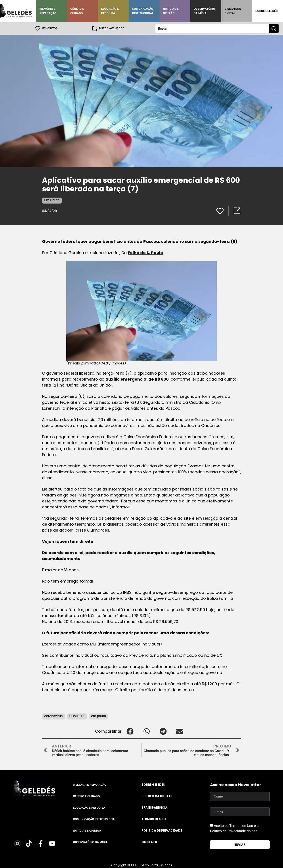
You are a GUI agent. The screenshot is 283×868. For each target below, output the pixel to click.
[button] (130, 731)
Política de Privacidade (162, 830)
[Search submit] (274, 28)
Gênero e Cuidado (77, 11)
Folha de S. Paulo (145, 252)
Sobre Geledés (266, 11)
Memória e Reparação (48, 11)
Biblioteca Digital (233, 11)
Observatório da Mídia (204, 11)
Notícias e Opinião (171, 11)
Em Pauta (52, 200)
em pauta (98, 716)
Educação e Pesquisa (110, 11)
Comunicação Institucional (143, 11)
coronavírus (54, 716)
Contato (149, 842)
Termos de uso (154, 819)
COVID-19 (77, 716)
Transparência (154, 807)
